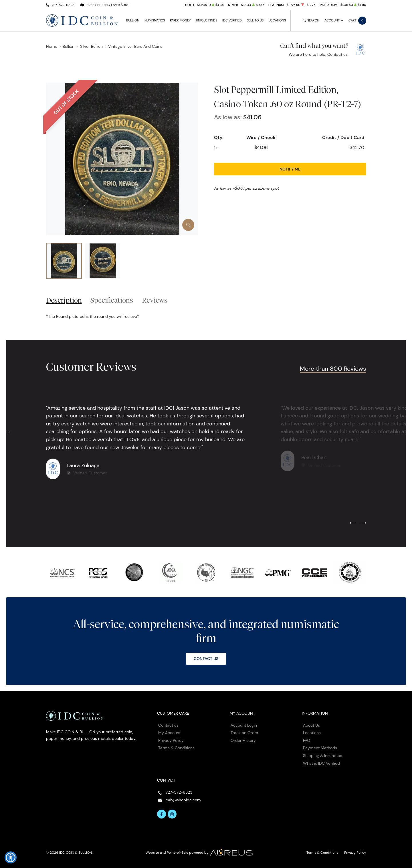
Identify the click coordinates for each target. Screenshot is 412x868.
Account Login (244, 725)
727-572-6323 (63, 5)
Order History (243, 740)
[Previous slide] (353, 523)
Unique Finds (207, 20)
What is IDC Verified (321, 763)
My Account (169, 733)
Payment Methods (320, 748)
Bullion (133, 20)
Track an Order (244, 733)
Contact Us (206, 659)
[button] (11, 857)
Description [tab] (64, 300)
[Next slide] (363, 523)
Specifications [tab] (112, 300)
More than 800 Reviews (333, 369)
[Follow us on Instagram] (172, 814)
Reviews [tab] (155, 300)
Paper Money (180, 20)
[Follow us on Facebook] (162, 814)
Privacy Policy (171, 740)
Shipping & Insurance (323, 756)
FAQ (307, 740)
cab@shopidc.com (183, 800)
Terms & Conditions (176, 748)
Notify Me (290, 169)
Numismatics (155, 20)
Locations (277, 20)
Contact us (337, 54)
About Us (311, 725)
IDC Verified (232, 20)
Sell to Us (255, 20)
